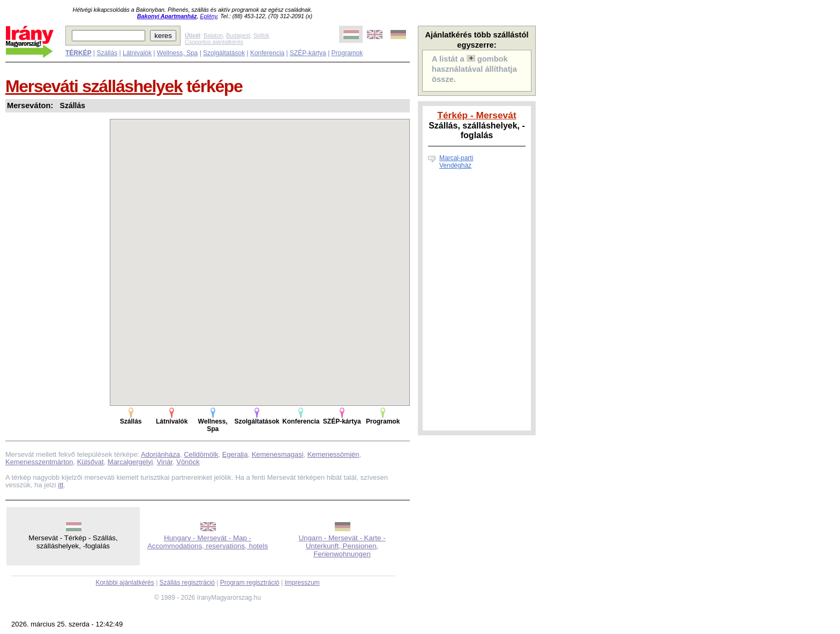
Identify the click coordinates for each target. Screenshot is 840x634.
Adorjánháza (160, 454)
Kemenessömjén (333, 454)
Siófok (261, 35)
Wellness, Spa (177, 53)
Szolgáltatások (224, 53)
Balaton (213, 35)
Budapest (238, 35)
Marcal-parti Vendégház (456, 162)
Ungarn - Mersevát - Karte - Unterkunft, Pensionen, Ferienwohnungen (342, 546)
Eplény (208, 16)
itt (61, 485)
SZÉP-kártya (308, 53)
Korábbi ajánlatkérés (125, 583)
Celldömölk (201, 454)
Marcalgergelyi (130, 462)
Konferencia (267, 53)
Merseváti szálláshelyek (94, 86)
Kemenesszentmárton (39, 462)
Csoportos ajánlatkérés (214, 42)
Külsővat (91, 462)
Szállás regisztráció (187, 583)
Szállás (107, 53)
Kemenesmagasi (278, 454)
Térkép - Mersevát (477, 115)
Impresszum (302, 583)
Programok (347, 53)
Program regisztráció (250, 583)
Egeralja (235, 454)
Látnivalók (137, 53)
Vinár (165, 462)
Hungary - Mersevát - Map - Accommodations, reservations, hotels (208, 542)
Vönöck (188, 462)
